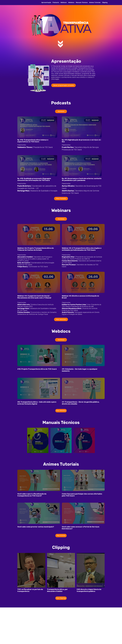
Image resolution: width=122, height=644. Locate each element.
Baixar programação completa (64, 85)
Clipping (105, 2)
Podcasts (56, 2)
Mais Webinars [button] (61, 326)
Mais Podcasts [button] (61, 202)
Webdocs (71, 2)
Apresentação (46, 2)
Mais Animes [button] (61, 548)
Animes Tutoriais (95, 2)
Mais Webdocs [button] (61, 420)
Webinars (64, 2)
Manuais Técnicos (82, 2)
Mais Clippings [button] (61, 611)
